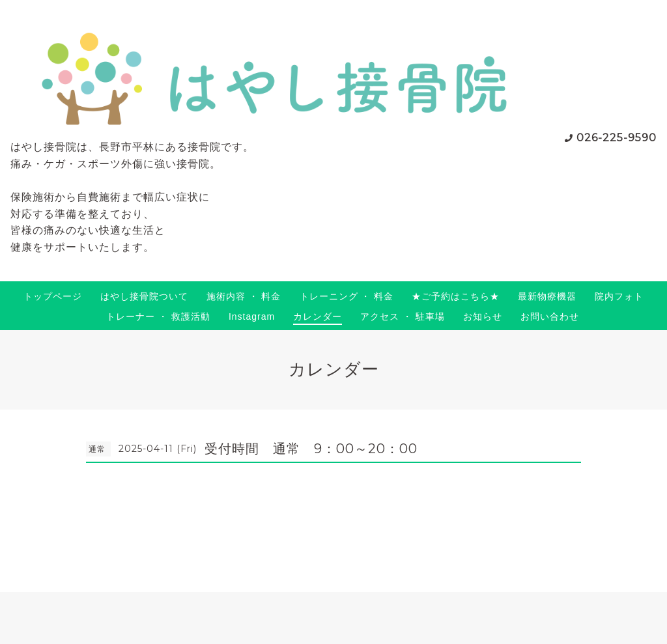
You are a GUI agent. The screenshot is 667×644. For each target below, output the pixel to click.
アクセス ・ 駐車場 (403, 316)
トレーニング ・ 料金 (347, 296)
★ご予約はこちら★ (456, 296)
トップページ (53, 296)
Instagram (252, 316)
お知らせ (483, 316)
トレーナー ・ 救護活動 (158, 316)
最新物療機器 (547, 296)
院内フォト (619, 296)
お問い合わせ (550, 316)
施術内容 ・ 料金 (244, 296)
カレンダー (318, 316)
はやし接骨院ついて (144, 296)
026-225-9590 (617, 138)
